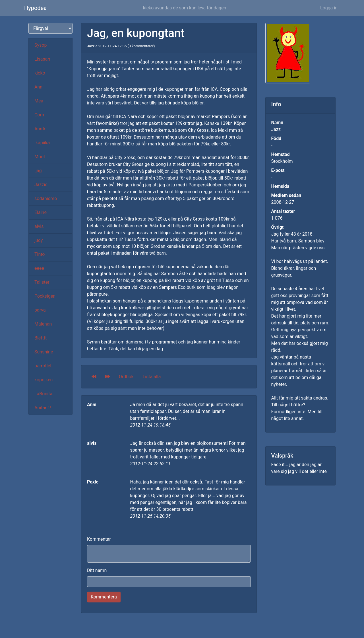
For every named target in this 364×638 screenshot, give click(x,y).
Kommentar (99, 539)
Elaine (41, 212)
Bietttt (41, 338)
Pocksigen (45, 296)
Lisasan (42, 59)
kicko (40, 73)
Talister (42, 282)
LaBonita (43, 394)
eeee (39, 268)
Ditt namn (97, 570)
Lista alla (152, 377)
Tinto (40, 254)
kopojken (44, 380)
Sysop (41, 45)
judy (39, 240)
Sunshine (44, 352)
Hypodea (35, 8)
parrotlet (43, 366)
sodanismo (46, 198)
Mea (39, 101)
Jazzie (41, 185)
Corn (39, 115)
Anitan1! (43, 408)
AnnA (40, 129)
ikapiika (42, 143)
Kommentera (104, 597)
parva (40, 310)
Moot (40, 157)
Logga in (329, 8)
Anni (39, 87)
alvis (39, 226)
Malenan (43, 324)
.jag (38, 171)
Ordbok (126, 377)
